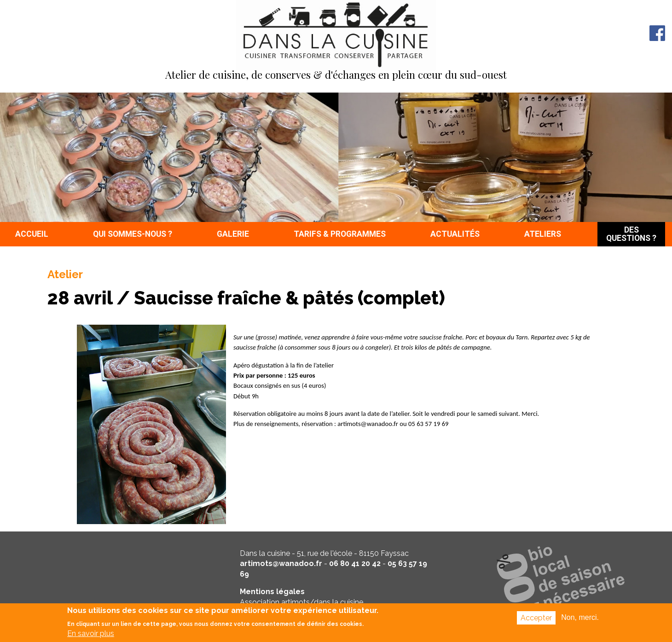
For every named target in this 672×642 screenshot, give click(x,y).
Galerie (233, 234)
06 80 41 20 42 (355, 563)
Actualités (455, 234)
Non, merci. (580, 619)
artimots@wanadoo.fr (281, 563)
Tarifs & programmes (340, 234)
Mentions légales (272, 592)
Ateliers (543, 234)
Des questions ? (631, 234)
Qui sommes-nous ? (133, 234)
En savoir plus (91, 635)
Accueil (32, 234)
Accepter (536, 620)
